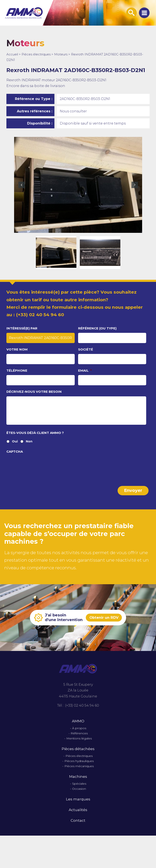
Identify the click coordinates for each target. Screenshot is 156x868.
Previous (22, 185)
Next (135, 185)
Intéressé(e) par (22, 328)
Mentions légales (79, 742)
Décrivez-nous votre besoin (34, 392)
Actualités (78, 814)
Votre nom (17, 349)
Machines (78, 780)
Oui (15, 447)
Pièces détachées (78, 753)
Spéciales (79, 788)
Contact (78, 825)
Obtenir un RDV (104, 622)
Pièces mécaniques (79, 770)
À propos (79, 732)
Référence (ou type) (97, 328)
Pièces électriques (36, 54)
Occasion (79, 793)
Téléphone (17, 370)
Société (86, 349)
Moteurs (61, 54)
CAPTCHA (15, 457)
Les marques (78, 803)
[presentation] (39, 470)
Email (85, 370)
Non (29, 447)
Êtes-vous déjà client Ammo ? (35, 438)
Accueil (12, 54)
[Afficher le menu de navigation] (144, 13)
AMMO (78, 725)
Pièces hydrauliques (79, 765)
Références (79, 737)
